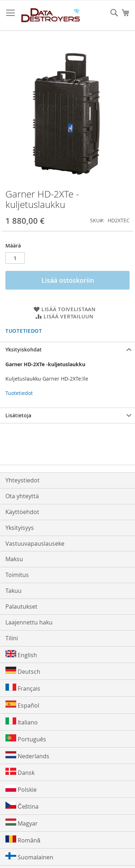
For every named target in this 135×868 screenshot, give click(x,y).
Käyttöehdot (22, 512)
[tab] (67, 349)
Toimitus (17, 575)
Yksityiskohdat (24, 349)
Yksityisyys (20, 528)
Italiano (22, 722)
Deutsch (23, 671)
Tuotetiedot (24, 331)
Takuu (13, 591)
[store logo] (51, 16)
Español (22, 705)
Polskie (21, 789)
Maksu (14, 559)
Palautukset (21, 606)
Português (26, 739)
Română (23, 840)
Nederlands (27, 756)
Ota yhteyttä (22, 496)
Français (23, 688)
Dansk (20, 772)
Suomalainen (29, 857)
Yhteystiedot (22, 480)
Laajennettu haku (29, 622)
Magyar (22, 823)
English (21, 655)
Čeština (22, 806)
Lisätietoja (18, 415)
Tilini (12, 638)
